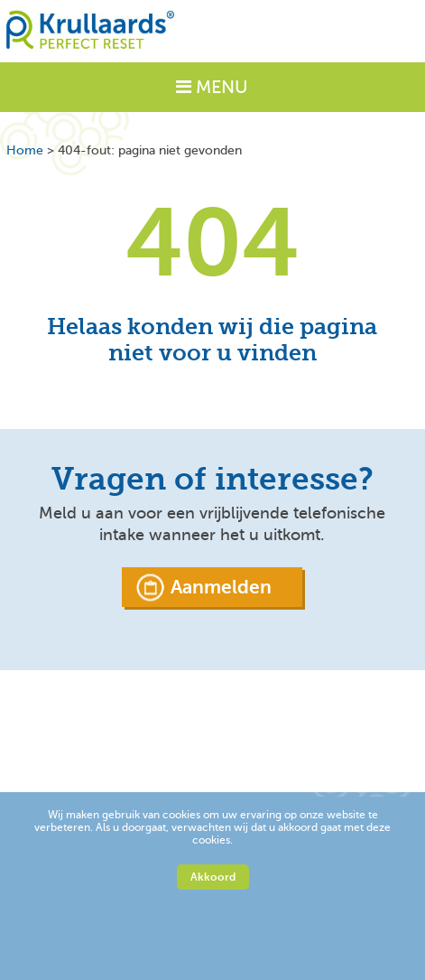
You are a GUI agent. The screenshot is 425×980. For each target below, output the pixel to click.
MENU (212, 87)
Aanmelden (221, 587)
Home (25, 150)
